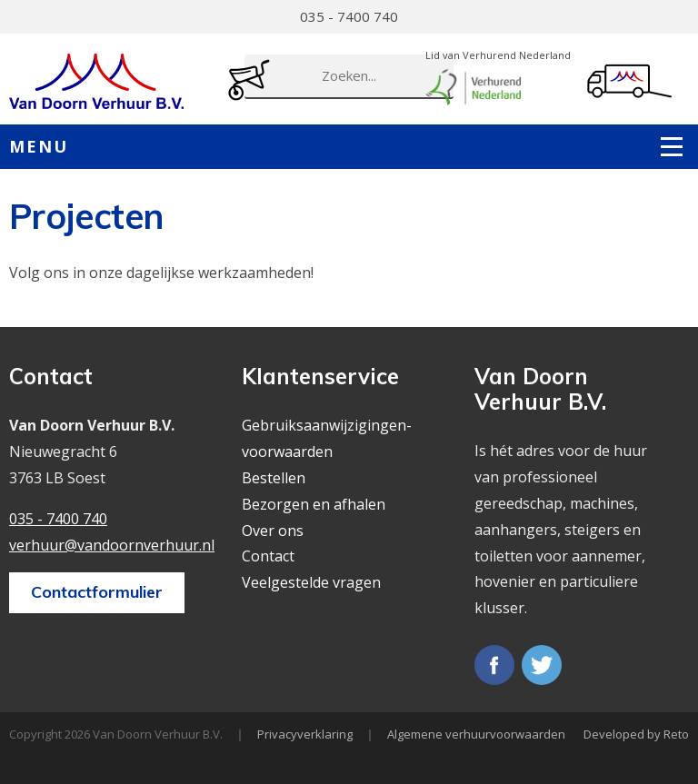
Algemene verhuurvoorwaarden (476, 734)
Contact (268, 556)
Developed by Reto (636, 734)
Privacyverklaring (305, 734)
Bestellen (274, 478)
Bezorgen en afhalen (314, 504)
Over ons (273, 531)
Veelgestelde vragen (311, 582)
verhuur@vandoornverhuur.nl (112, 545)
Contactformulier (97, 592)
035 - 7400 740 (349, 16)
